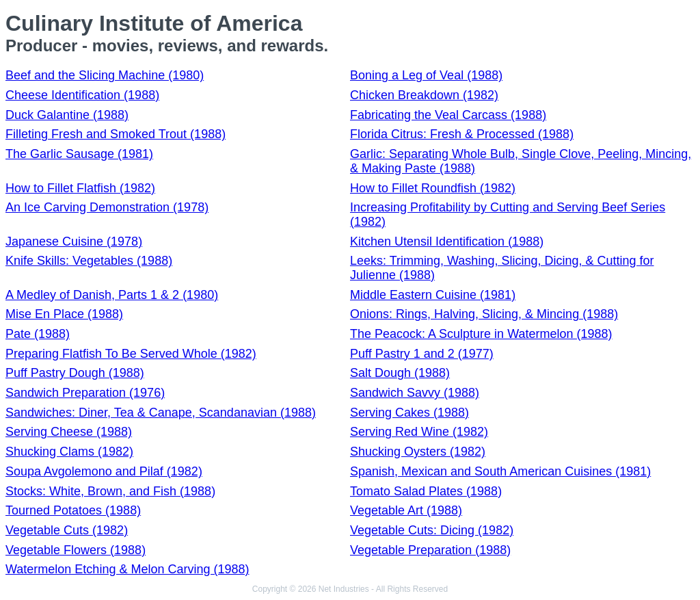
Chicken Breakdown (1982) (424, 95)
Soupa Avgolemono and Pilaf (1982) (104, 471)
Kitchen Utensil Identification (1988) (447, 242)
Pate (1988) (38, 334)
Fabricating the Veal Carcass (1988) (448, 115)
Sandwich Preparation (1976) (85, 393)
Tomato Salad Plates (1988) (426, 491)
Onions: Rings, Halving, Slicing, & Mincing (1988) (484, 314)
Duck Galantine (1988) (67, 115)
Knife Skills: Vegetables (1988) (89, 261)
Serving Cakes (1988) (409, 413)
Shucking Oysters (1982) (418, 452)
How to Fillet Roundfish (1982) (433, 188)
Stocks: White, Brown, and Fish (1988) (110, 491)
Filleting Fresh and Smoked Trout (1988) (116, 134)
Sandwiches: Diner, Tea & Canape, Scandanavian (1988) (161, 413)
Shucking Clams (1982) (69, 452)
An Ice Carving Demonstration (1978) (107, 207)
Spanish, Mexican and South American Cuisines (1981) (500, 471)
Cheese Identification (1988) (82, 95)
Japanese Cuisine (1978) (74, 242)
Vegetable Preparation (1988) (430, 550)
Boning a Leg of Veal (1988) (426, 75)
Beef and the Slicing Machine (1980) (105, 75)
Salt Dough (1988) (400, 373)
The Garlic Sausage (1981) (79, 154)
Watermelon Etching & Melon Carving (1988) (127, 569)
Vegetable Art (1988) (406, 510)
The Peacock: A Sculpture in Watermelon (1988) (481, 334)
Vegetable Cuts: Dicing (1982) (432, 530)
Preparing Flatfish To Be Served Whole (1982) (131, 354)
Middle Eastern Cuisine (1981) (433, 295)
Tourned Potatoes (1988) (73, 510)
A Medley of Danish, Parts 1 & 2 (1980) (112, 295)
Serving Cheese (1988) (69, 432)
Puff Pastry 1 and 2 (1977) (422, 354)
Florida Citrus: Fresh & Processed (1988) (462, 134)
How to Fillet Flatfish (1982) (80, 188)
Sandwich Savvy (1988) (415, 393)
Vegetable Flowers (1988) (76, 550)
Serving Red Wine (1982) (419, 432)
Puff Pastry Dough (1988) (75, 373)
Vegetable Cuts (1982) (67, 530)
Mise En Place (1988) (64, 314)
